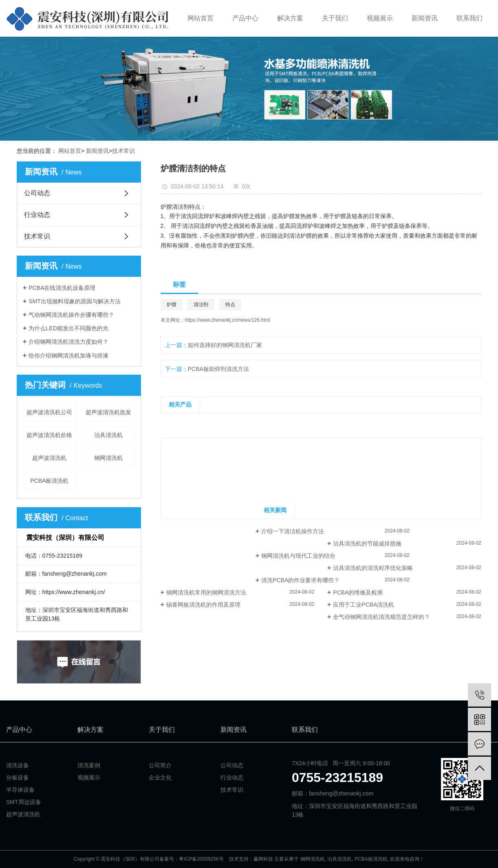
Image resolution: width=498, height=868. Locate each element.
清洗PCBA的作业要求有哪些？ (300, 580)
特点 (230, 305)
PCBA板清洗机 (49, 481)
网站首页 (201, 18)
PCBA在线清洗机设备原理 (62, 288)
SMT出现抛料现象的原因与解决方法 (75, 301)
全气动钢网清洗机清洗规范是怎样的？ (381, 617)
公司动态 (37, 193)
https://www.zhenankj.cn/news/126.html (228, 320)
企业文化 (160, 777)
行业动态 (37, 215)
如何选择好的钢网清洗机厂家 (225, 345)
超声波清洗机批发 (108, 412)
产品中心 (245, 18)
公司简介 (160, 765)
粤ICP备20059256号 (201, 859)
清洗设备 (18, 765)
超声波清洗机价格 (49, 435)
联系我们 (469, 18)
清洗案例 (89, 765)
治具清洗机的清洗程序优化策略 (373, 568)
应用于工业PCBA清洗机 (364, 605)
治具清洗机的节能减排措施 (367, 543)
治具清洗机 (108, 435)
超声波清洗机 (49, 458)
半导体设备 (20, 790)
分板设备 (18, 777)
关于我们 (335, 18)
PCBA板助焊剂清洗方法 (218, 369)
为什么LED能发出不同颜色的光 (68, 328)
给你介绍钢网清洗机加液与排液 (68, 356)
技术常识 (123, 151)
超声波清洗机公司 (49, 412)
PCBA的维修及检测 (358, 592)
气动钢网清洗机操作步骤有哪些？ (71, 315)
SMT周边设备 (24, 802)
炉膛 (172, 305)
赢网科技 (263, 859)
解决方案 (290, 18)
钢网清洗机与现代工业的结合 (298, 556)
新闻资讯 (425, 18)
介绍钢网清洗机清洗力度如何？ (68, 342)
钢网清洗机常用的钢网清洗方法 (206, 592)
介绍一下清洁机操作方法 (293, 531)
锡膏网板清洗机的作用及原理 (203, 605)
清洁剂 (201, 305)
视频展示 (380, 18)
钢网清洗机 (108, 458)
